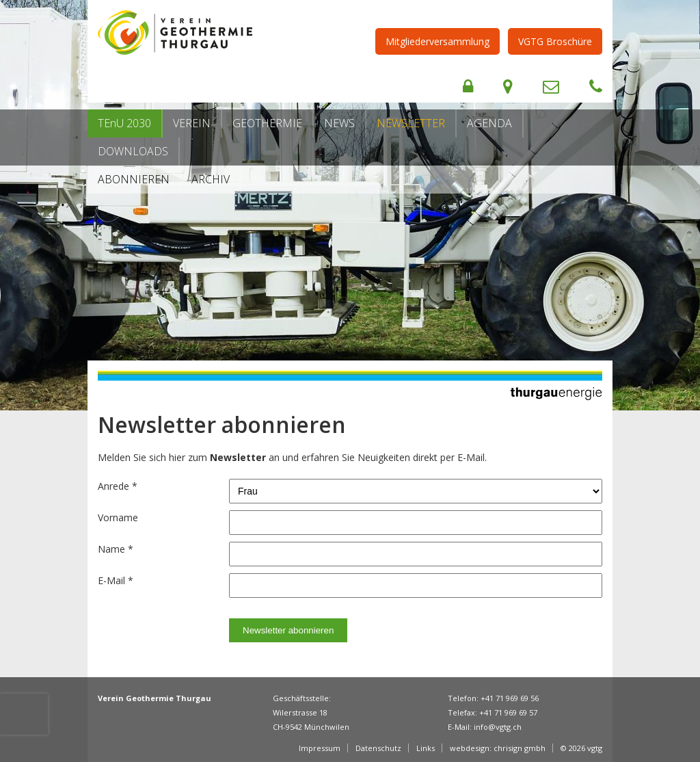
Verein (192, 123)
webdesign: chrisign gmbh (498, 748)
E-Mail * (116, 580)
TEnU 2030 (124, 123)
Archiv (211, 179)
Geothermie (267, 123)
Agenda (489, 123)
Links (426, 748)
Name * (116, 549)
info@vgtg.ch (498, 727)
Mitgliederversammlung (437, 41)
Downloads (133, 151)
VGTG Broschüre (555, 41)
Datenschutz (378, 748)
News (339, 123)
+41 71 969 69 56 (510, 698)
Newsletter (411, 123)
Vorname (118, 517)
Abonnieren (134, 179)
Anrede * (118, 486)
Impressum (320, 748)
